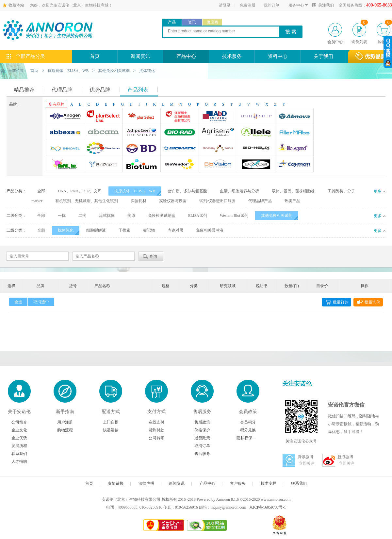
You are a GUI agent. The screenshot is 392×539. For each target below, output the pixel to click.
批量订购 (341, 302)
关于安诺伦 (19, 411)
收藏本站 (16, 5)
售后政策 (202, 422)
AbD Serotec (218, 117)
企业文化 (19, 430)
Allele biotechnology (256, 133)
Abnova (294, 117)
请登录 (225, 5)
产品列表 (138, 89)
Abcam (103, 133)
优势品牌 (100, 89)
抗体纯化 (147, 71)
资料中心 (278, 56)
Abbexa (65, 133)
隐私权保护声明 (248, 438)
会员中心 (335, 42)
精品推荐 (24, 89)
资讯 (192, 22)
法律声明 (146, 483)
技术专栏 (269, 483)
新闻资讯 (140, 56)
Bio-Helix (256, 149)
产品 (172, 22)
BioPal (65, 165)
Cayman (294, 165)
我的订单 (271, 5)
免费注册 (248, 5)
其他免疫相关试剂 (114, 71)
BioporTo (103, 165)
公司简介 (19, 422)
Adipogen (141, 133)
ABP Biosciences (103, 149)
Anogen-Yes (65, 117)
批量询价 (372, 302)
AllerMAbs (294, 133)
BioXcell (256, 165)
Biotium (141, 165)
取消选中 (41, 302)
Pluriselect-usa (103, 117)
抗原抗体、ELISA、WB (68, 71)
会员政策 (248, 411)
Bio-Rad (180, 133)
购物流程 (65, 430)
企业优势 (19, 438)
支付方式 (156, 411)
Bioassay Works (218, 149)
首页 (95, 56)
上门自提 (111, 422)
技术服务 (232, 56)
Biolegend (294, 149)
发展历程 (19, 445)
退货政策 (202, 438)
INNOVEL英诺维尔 (65, 149)
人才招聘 (19, 461)
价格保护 (202, 430)
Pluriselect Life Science (141, 117)
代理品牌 (62, 89)
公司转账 (156, 438)
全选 (18, 302)
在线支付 (156, 422)
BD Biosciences (141, 149)
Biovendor (180, 165)
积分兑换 (248, 430)
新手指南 (65, 411)
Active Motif (256, 117)
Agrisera (218, 133)
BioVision (218, 165)
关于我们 (323, 56)
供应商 (212, 22)
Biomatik (180, 149)
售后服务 (202, 411)
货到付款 (156, 430)
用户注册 (65, 422)
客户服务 (238, 483)
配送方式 (111, 411)
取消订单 (202, 445)
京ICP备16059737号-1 (268, 507)
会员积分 (248, 422)
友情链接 (116, 483)
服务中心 (296, 5)
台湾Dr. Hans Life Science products (180, 117)
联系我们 (19, 453)
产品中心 (186, 56)
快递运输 (111, 430)
